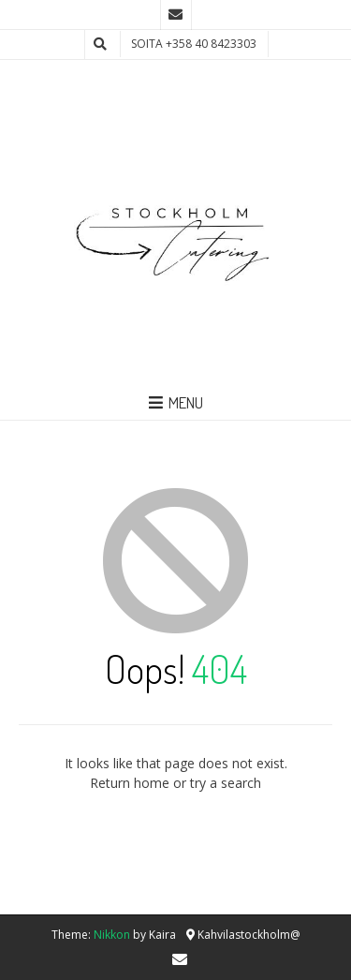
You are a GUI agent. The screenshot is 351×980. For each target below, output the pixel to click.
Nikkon (112, 935)
